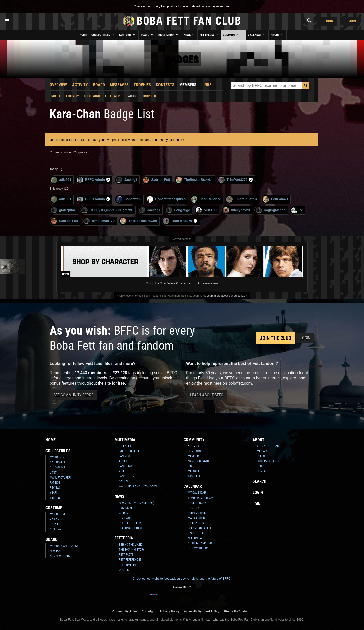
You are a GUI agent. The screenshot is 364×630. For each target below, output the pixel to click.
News (189, 35)
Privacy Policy (170, 611)
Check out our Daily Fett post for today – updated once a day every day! (182, 6)
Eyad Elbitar (197, 533)
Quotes (124, 570)
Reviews (55, 488)
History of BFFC (268, 461)
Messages (119, 85)
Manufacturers (61, 478)
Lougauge (178, 210)
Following (92, 96)
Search (259, 481)
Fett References (130, 560)
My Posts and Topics (64, 546)
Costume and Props (201, 543)
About (278, 35)
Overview (58, 85)
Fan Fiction (127, 476)
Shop (260, 466)
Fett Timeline (128, 565)
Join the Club (276, 338)
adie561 (61, 180)
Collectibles (103, 35)
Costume (128, 35)
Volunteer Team (268, 446)
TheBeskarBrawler (194, 180)
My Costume (58, 514)
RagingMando (271, 210)
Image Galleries (130, 451)
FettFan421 (276, 199)
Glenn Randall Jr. (200, 528)
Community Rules (125, 611)
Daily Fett (126, 446)
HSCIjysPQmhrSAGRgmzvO (107, 210)
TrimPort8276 (236, 180)
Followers (113, 96)
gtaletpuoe (63, 210)
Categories (57, 462)
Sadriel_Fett (156, 180)
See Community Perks (73, 395)
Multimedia (169, 35)
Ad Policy (212, 611)
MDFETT (207, 210)
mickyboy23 (236, 210)
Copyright (149, 611)
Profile (55, 96)
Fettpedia (209, 35)
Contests (165, 85)
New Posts (57, 551)
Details (55, 524)
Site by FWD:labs (235, 611)
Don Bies (194, 508)
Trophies (142, 85)
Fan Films (125, 466)
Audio (123, 461)
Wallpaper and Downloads (138, 486)
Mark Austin (196, 518)
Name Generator (199, 461)
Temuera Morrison (201, 498)
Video (123, 471)
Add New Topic (60, 556)
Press (261, 456)
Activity (80, 85)
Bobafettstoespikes (166, 199)
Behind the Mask (130, 545)
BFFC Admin (94, 180)
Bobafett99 (129, 199)
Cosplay (55, 529)
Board (147, 35)
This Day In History (132, 550)
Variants (56, 519)
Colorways (57, 467)
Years (54, 493)
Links (207, 85)
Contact (263, 471)
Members (188, 85)
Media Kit (263, 451)
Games (123, 481)
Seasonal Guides (130, 528)
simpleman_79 (99, 221)
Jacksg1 (127, 180)
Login (329, 21)
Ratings (55, 483)
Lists (53, 472)
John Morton (197, 513)
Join (353, 21)
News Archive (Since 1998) (137, 503)
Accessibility (193, 611)
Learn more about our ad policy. (226, 296)
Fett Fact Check (130, 523)
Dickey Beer (196, 523)
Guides (123, 513)
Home (83, 35)
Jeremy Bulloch (199, 548)
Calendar (257, 35)
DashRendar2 (206, 199)
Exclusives (127, 508)
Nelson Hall (196, 538)
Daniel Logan (197, 503)
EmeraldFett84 (242, 199)
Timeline (56, 498)
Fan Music (126, 456)
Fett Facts (126, 555)
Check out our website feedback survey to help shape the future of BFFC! (182, 579)
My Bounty (57, 457)
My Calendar (197, 493)
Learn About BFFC (207, 395)
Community (233, 35)
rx (297, 210)
